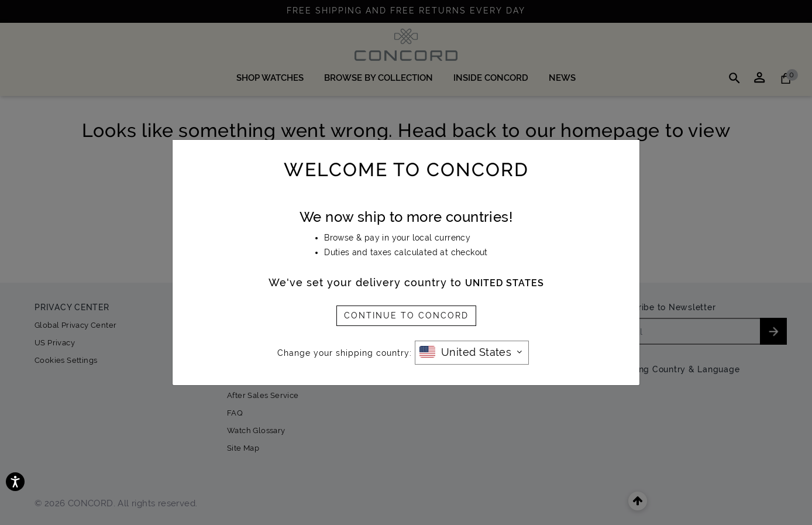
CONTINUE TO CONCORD (406, 315)
